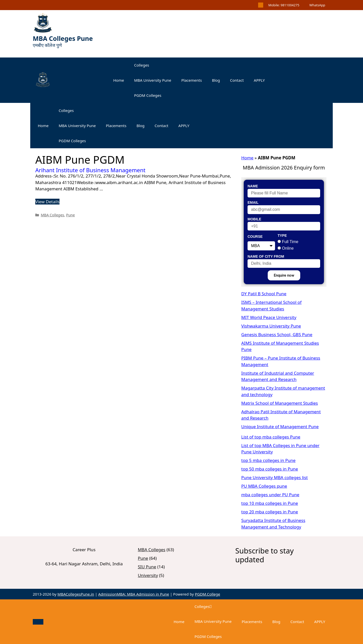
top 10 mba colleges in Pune (270, 503)
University (148, 575)
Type (282, 236)
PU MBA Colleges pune (264, 486)
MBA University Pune (153, 80)
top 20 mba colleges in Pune (270, 512)
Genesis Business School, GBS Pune (277, 334)
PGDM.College (207, 594)
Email (253, 202)
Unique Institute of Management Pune (280, 427)
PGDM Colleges (148, 95)
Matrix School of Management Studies (280, 403)
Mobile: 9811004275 (284, 5)
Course (255, 237)
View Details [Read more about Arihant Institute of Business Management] (47, 202)
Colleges (142, 65)
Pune (70, 215)
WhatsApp (317, 5)
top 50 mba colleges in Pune (270, 469)
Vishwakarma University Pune (271, 326)
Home (119, 80)
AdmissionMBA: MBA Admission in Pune (133, 594)
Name (253, 186)
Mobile (254, 219)
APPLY (259, 80)
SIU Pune (147, 567)
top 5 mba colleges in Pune (268, 460)
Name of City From (266, 256)
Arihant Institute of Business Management (90, 170)
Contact (237, 80)
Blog (216, 80)
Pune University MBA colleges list (275, 477)
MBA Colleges (53, 215)
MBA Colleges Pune (63, 38)
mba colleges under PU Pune (270, 495)
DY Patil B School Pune (264, 294)
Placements (191, 80)
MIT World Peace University (269, 317)
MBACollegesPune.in (76, 594)
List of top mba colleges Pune (271, 437)
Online (288, 248)
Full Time (290, 242)
